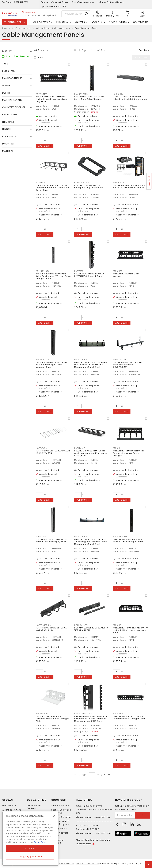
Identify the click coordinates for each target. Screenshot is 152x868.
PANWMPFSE (119, 714)
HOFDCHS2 (118, 183)
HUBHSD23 (118, 94)
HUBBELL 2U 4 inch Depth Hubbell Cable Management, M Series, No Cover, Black (52, 188)
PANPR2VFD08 (43, 360)
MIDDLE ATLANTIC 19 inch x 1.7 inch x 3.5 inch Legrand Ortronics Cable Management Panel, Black (91, 542)
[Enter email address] (125, 815)
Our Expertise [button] (42, 22)
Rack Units (9, 136)
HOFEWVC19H (42, 448)
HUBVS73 (79, 271)
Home (5, 28)
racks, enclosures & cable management (53, 28)
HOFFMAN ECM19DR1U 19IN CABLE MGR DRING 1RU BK (51, 629)
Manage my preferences (30, 856)
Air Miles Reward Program (12, 811)
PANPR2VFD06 (43, 271)
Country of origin (14, 107)
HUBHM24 (41, 183)
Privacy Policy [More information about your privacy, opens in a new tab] (40, 842)
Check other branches (49, 126)
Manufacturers (12, 78)
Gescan (7, 800)
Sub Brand (9, 71)
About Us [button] (97, 22)
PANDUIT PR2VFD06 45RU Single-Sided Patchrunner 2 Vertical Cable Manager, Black (53, 276)
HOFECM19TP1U (82, 625)
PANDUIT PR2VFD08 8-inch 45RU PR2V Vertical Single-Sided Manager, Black (51, 365)
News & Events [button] (118, 22)
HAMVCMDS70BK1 (83, 714)
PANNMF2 (117, 271)
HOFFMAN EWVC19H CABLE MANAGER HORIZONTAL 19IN (53, 452)
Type (5, 64)
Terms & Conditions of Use (88, 863)
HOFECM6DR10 (81, 183)
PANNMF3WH (42, 714)
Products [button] (15, 22)
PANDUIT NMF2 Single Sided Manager (126, 275)
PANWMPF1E (41, 94)
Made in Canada (12, 100)
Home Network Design (60, 834)
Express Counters (61, 817)
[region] (30, 839)
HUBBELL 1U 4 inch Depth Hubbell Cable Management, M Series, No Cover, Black (91, 453)
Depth (6, 93)
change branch (50, 15)
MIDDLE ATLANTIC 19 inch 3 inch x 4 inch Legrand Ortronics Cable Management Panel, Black (91, 365)
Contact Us (141, 22)
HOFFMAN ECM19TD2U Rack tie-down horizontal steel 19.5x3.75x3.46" (128, 365)
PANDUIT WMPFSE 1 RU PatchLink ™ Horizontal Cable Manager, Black (129, 717)
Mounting (9, 144)
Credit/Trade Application (83, 2)
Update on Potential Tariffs (54, 6)
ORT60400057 (81, 360)
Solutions (59, 800)
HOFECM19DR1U (43, 625)
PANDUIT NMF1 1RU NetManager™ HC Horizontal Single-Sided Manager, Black (130, 630)
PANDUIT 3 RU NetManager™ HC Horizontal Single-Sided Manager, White (52, 719)
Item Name (8, 122)
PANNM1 (117, 448)
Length (7, 129)
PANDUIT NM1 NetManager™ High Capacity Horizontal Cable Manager (129, 453)
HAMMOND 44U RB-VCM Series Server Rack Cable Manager (89, 98)
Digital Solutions (60, 805)
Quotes (44, 2)
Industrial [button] (63, 22)
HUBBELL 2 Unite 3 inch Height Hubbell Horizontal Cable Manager (130, 98)
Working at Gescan (60, 2)
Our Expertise (36, 800)
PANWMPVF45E (120, 537)
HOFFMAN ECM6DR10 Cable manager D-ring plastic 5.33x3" (90, 186)
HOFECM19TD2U (121, 360)
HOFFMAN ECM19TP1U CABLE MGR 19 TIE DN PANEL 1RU (91, 629)
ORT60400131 (81, 537)
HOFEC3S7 (41, 537)
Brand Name (10, 115)
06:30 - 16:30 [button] (31, 16)
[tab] (17, 51)
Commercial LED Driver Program (60, 823)
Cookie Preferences (66, 864)
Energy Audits (59, 828)
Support (10, 2)
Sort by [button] (143, 50)
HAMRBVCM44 (81, 94)
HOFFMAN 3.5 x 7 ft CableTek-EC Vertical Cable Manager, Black (51, 540)
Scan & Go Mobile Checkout (61, 811)
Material (8, 151)
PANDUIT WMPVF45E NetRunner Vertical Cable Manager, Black (128, 540)
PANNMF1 (117, 625)
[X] (54, 816)
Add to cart (45, 146)
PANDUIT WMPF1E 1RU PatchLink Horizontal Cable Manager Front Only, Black (52, 99)
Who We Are (9, 805)
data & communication (22, 28)
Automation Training (58, 841)
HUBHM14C (80, 448)
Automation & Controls (35, 807)
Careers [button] (80, 22)
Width (6, 85)
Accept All (30, 848)
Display (7, 51)
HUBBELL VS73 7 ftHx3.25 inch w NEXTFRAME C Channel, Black (89, 275)
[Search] (76, 14)
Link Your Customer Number (111, 2)
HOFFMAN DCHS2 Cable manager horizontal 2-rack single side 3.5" (129, 186)
